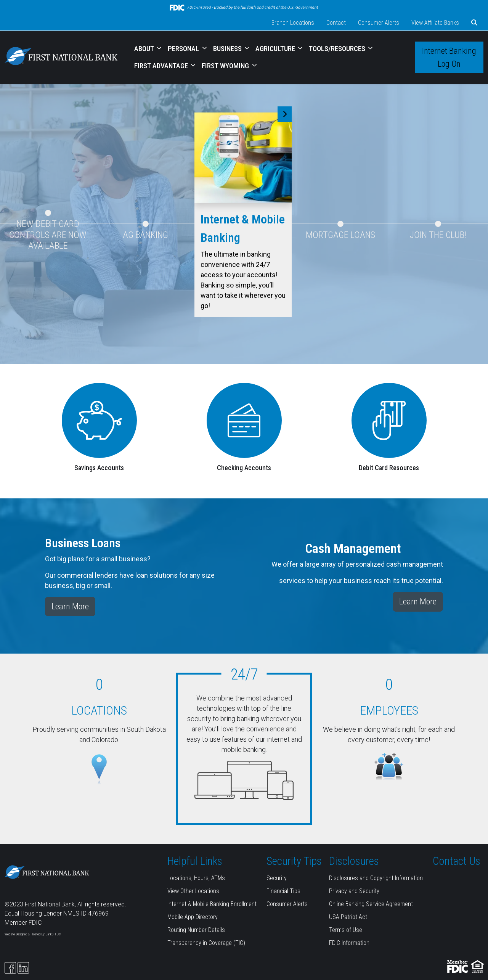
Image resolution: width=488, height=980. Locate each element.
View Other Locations (193, 891)
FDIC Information (349, 943)
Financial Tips (283, 891)
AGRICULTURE (276, 49)
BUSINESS (228, 49)
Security (277, 878)
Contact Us (457, 861)
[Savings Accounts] (99, 420)
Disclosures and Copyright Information (376, 878)
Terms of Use (346, 930)
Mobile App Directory (193, 917)
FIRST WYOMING (226, 66)
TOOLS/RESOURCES (338, 49)
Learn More (70, 606)
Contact (336, 23)
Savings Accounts (99, 468)
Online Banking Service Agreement (371, 904)
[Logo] (61, 57)
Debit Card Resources (389, 468)
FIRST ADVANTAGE (162, 66)
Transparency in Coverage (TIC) (206, 943)
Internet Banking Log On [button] (449, 57)
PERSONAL (184, 49)
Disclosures (354, 861)
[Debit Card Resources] (389, 420)
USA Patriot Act (348, 917)
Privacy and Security (354, 891)
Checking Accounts (244, 468)
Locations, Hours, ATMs (196, 878)
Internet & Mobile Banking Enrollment (212, 904)
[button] (474, 23)
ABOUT (145, 49)
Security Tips (294, 861)
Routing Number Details (196, 930)
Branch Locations (293, 23)
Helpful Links (195, 861)
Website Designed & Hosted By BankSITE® (33, 934)
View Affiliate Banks (435, 23)
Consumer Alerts (379, 23)
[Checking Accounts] (244, 420)
